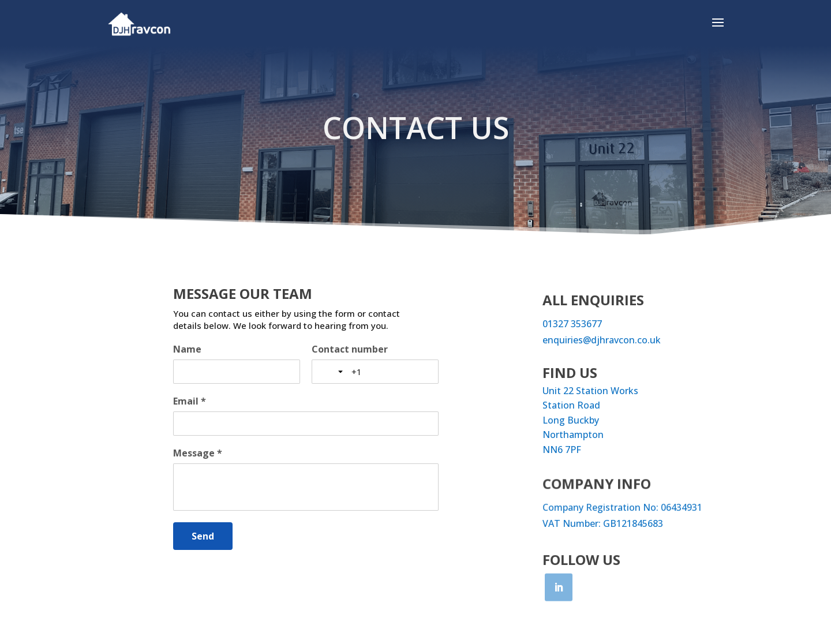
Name (187, 349)
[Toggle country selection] (333, 372)
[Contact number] (390, 372)
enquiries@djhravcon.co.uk (602, 340)
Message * (198, 453)
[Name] (237, 372)
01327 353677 (572, 324)
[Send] (203, 536)
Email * (190, 401)
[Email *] (306, 424)
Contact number (350, 349)
